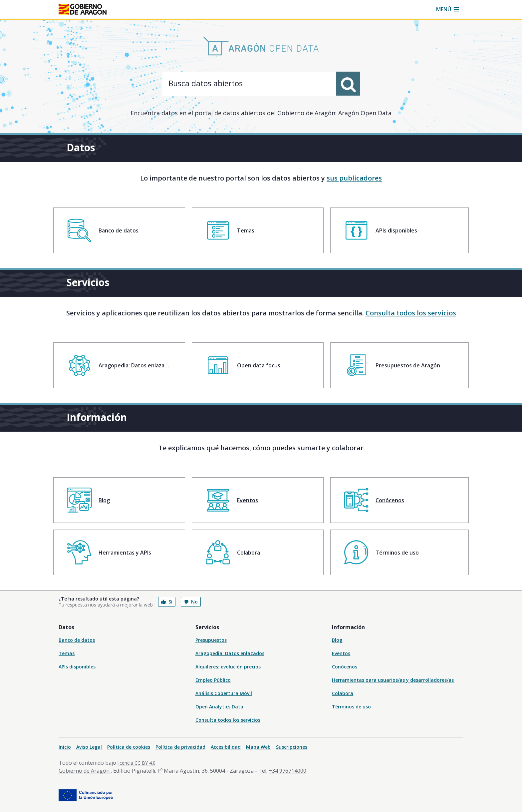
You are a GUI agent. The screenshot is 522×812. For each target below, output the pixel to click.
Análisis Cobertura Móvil (224, 693)
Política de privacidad (180, 747)
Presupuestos (211, 640)
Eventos (341, 653)
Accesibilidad (226, 747)
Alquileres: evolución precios (228, 667)
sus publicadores (354, 178)
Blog (337, 640)
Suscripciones (292, 747)
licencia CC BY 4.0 (136, 763)
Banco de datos (77, 640)
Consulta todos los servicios (411, 313)
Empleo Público (213, 680)
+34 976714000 (287, 771)
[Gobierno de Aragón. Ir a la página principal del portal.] (83, 9)
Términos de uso (351, 707)
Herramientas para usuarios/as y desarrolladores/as (393, 680)
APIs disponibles (77, 667)
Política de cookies (129, 747)
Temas (67, 653)
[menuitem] (119, 230)
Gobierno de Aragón (85, 771)
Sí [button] (167, 602)
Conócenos (345, 667)
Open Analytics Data (219, 707)
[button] (448, 9)
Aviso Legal (89, 747)
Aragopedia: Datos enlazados (230, 653)
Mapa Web (258, 747)
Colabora (343, 693)
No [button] (191, 602)
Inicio (65, 747)
